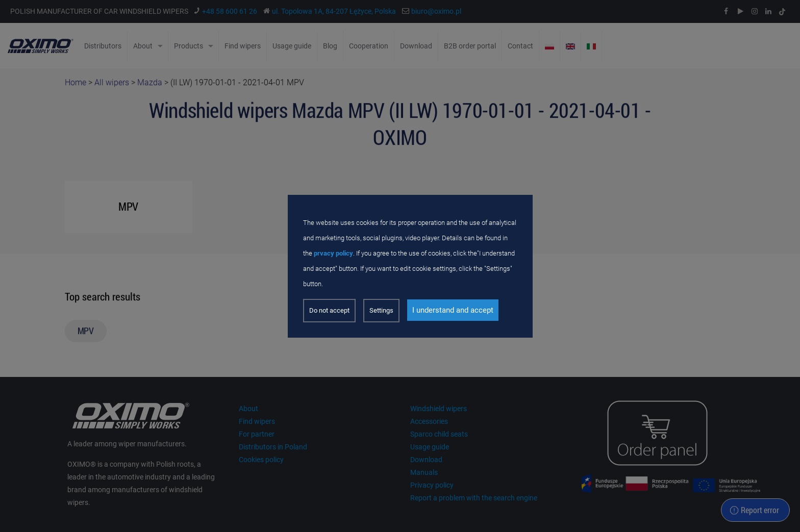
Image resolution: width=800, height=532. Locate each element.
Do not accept (329, 310)
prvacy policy (333, 253)
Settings (381, 310)
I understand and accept (453, 310)
